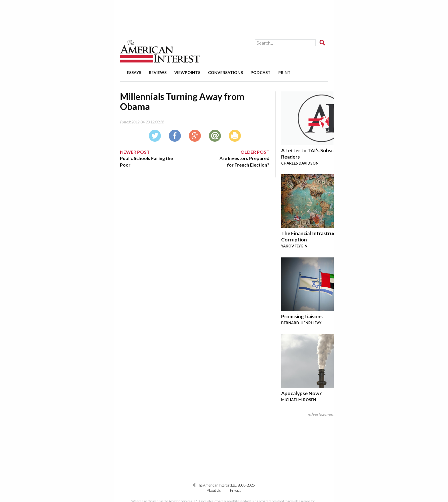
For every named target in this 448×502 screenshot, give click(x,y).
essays (134, 72)
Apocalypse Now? (301, 393)
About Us (214, 490)
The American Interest (160, 51)
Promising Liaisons (302, 316)
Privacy (236, 490)
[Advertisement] (224, 14)
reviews (158, 72)
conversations (225, 72)
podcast (261, 72)
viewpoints (187, 72)
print (284, 72)
